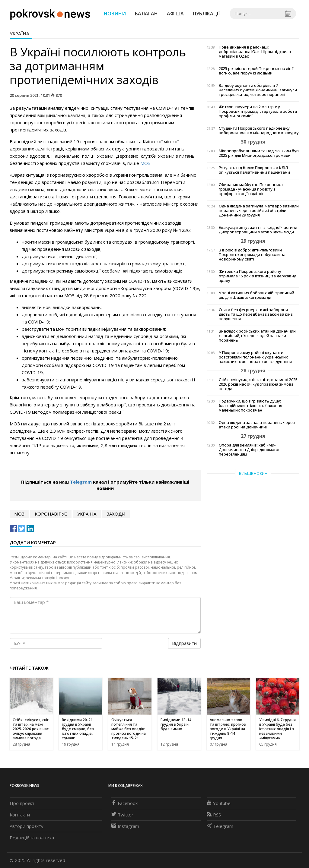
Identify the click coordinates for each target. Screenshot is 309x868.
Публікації (206, 14)
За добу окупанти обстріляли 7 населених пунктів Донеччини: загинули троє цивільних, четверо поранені (258, 90)
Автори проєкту (27, 826)
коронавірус (51, 514)
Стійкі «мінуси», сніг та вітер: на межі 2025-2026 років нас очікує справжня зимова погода (259, 384)
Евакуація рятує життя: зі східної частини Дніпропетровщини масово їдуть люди (258, 230)
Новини (115, 14)
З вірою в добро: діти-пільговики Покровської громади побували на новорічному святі (252, 255)
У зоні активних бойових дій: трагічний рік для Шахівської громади (256, 295)
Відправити (184, 643)
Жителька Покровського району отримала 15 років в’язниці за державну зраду (257, 276)
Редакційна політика (32, 838)
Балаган (146, 14)
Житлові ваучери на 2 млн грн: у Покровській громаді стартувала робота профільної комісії (258, 111)
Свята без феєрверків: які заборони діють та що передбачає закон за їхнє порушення (256, 314)
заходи (116, 514)
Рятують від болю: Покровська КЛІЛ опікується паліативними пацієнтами (254, 170)
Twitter (122, 815)
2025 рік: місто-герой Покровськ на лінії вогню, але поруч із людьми (256, 71)
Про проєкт (22, 803)
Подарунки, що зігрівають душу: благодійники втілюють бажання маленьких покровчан (250, 406)
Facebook (124, 803)
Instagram (125, 826)
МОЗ (145, 163)
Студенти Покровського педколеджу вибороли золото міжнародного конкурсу (259, 131)
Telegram (81, 482)
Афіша (175, 14)
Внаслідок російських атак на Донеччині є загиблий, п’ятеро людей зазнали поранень (258, 336)
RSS (214, 815)
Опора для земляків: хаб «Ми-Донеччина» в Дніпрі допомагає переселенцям (249, 450)
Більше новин (253, 473)
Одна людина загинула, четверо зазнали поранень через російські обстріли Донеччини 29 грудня (259, 211)
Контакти (20, 815)
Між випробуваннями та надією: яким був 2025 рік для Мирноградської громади (259, 153)
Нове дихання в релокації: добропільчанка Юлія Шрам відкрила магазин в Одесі (255, 52)
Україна (19, 33)
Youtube (219, 803)
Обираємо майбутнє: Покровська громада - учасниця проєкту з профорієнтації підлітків (251, 189)
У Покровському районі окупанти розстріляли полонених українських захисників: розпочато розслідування (255, 357)
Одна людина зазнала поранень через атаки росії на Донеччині (257, 425)
